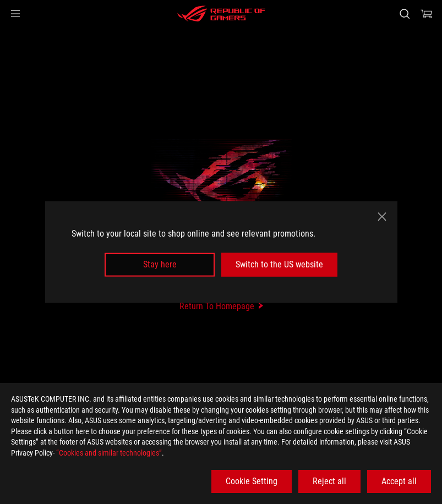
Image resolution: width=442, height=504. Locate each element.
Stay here (160, 264)
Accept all (399, 481)
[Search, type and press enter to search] (405, 14)
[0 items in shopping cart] (427, 14)
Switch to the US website (279, 264)
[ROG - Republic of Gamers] (221, 14)
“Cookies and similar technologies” (109, 453)
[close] (382, 217)
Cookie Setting (252, 481)
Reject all (329, 481)
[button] (15, 14)
